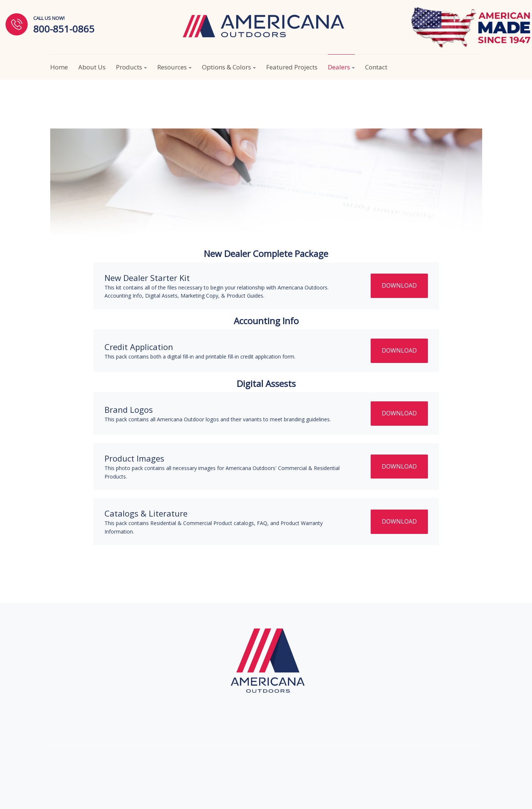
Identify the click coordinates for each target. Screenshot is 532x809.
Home (59, 67)
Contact (376, 67)
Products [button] (131, 67)
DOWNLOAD (399, 285)
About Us (92, 67)
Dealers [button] (341, 67)
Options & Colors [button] (229, 67)
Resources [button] (174, 67)
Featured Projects (292, 67)
